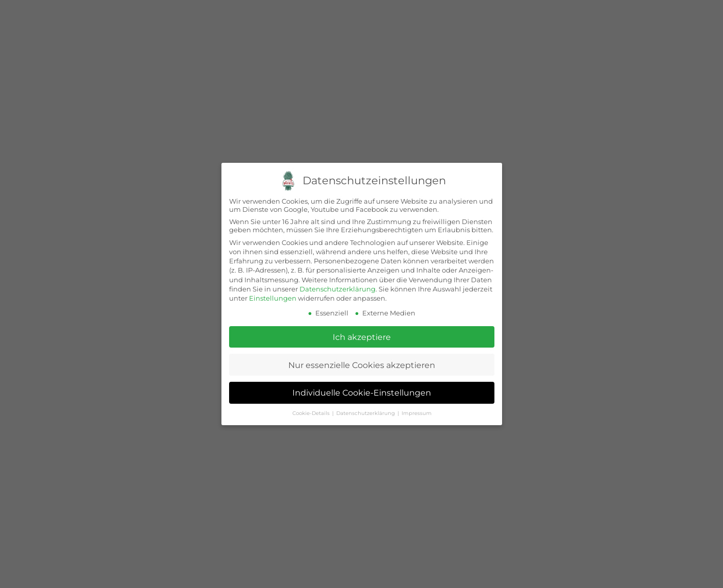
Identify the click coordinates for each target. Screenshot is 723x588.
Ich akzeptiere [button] (362, 337)
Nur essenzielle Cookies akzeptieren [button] (362, 364)
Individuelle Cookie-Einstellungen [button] (362, 393)
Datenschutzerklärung (338, 288)
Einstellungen (273, 298)
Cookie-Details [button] (311, 413)
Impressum (416, 413)
